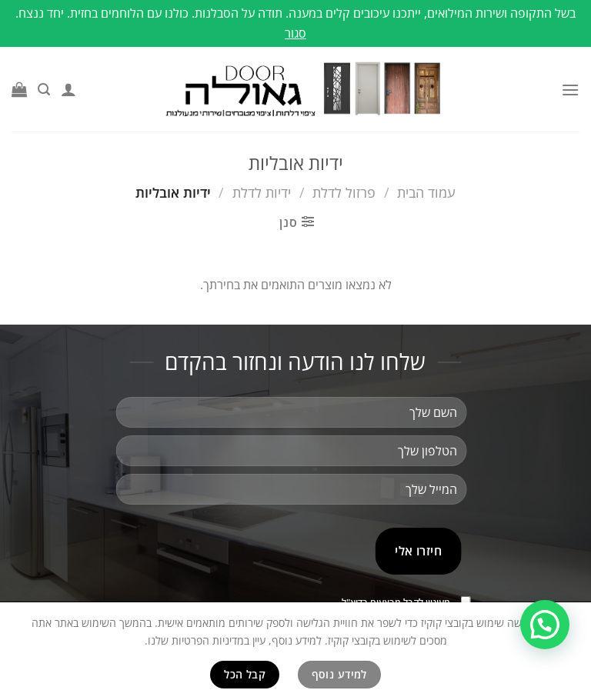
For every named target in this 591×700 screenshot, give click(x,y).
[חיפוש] (44, 90)
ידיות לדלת (262, 192)
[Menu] (570, 90)
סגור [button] (295, 33)
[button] (545, 625)
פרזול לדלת (344, 192)
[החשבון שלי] (68, 89)
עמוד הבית (426, 192)
